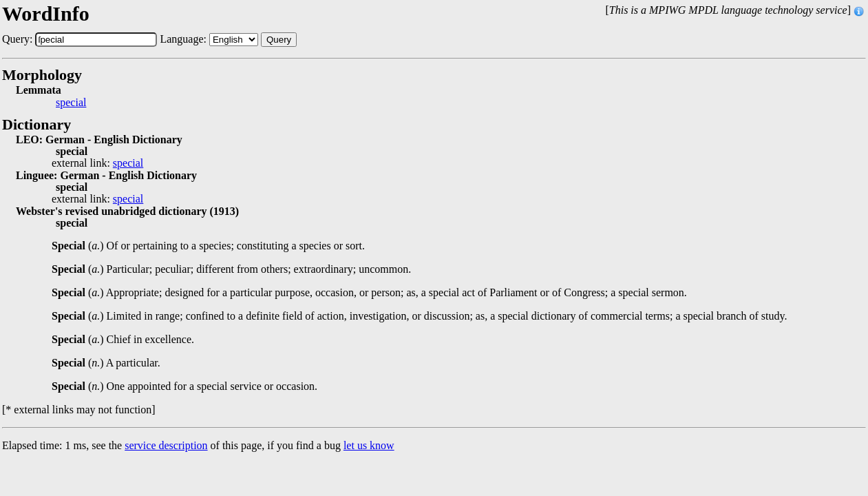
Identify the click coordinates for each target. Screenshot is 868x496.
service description (166, 445)
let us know (369, 445)
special (71, 103)
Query (279, 40)
